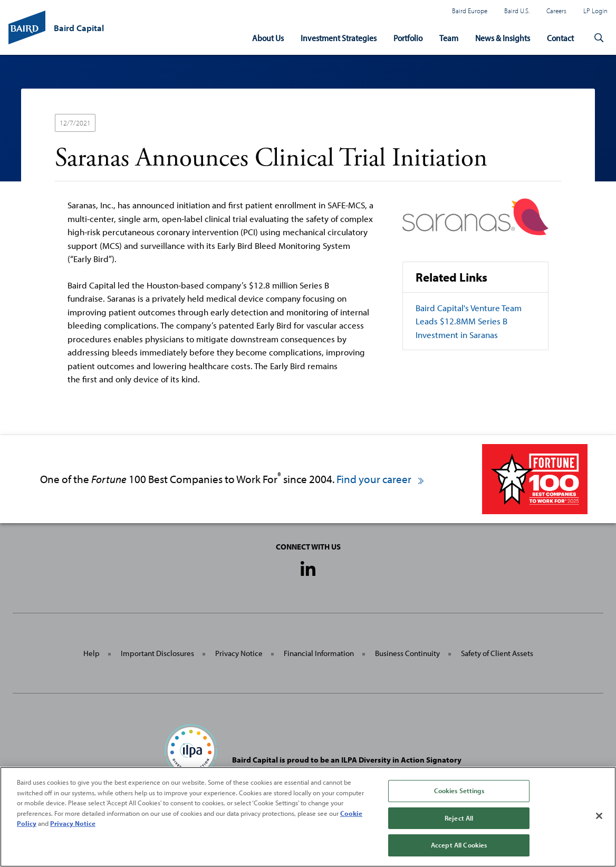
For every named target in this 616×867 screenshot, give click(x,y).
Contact (560, 38)
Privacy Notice (239, 653)
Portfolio (408, 38)
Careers (556, 11)
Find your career (381, 479)
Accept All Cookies (459, 845)
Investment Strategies (339, 38)
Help (92, 653)
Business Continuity (407, 653)
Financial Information (319, 653)
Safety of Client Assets (497, 653)
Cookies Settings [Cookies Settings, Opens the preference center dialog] (459, 791)
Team (449, 38)
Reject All (459, 818)
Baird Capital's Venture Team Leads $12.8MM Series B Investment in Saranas (469, 321)
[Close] (599, 816)
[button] (599, 38)
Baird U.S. (517, 11)
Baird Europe (470, 11)
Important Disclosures (157, 653)
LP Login (595, 11)
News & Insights (503, 38)
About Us (268, 38)
